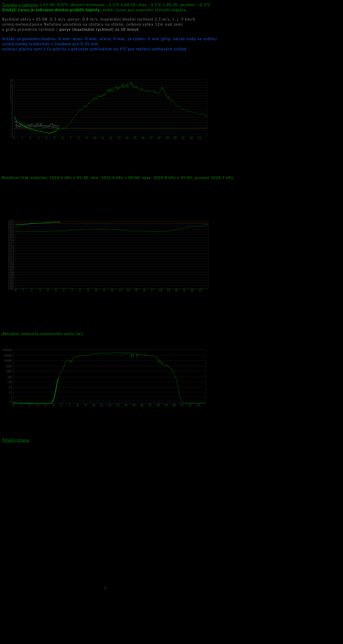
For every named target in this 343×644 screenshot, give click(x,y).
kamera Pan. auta (127, 440)
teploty (196, 10)
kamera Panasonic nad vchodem (70, 440)
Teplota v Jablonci (20, 5)
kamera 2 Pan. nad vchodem (181, 440)
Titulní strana (16, 440)
